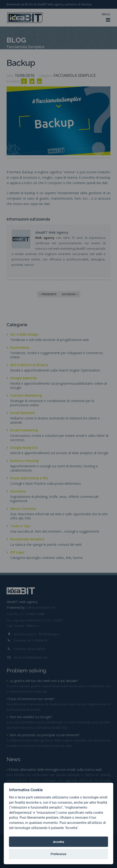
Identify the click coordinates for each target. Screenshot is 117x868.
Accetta (58, 842)
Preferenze (59, 854)
